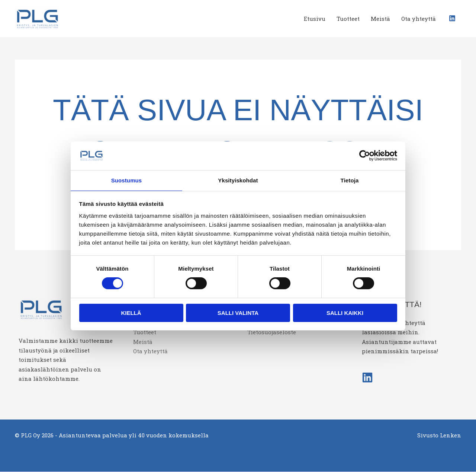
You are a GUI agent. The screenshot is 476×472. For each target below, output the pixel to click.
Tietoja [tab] (350, 180)
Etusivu (315, 19)
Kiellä (131, 313)
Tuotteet (348, 19)
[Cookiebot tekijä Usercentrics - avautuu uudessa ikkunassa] (365, 155)
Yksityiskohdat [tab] (238, 180)
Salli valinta (238, 313)
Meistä (380, 19)
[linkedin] (453, 18)
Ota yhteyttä (419, 19)
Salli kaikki (345, 313)
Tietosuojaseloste (272, 333)
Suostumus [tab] (127, 180)
